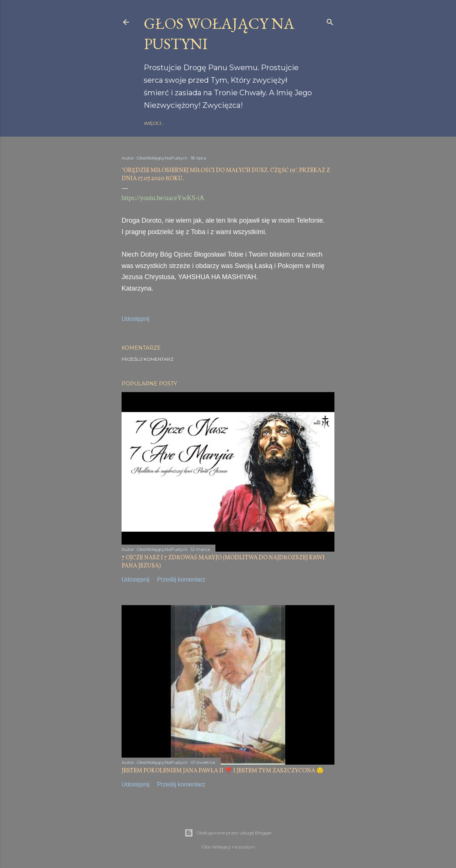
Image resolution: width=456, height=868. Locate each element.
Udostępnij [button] (136, 319)
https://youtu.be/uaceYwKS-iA (163, 198)
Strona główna (165, 123)
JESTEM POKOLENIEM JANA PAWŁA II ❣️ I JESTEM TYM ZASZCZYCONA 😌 (223, 771)
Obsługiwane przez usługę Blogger (228, 833)
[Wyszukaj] (330, 20)
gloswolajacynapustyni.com (228, 123)
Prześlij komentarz (147, 359)
